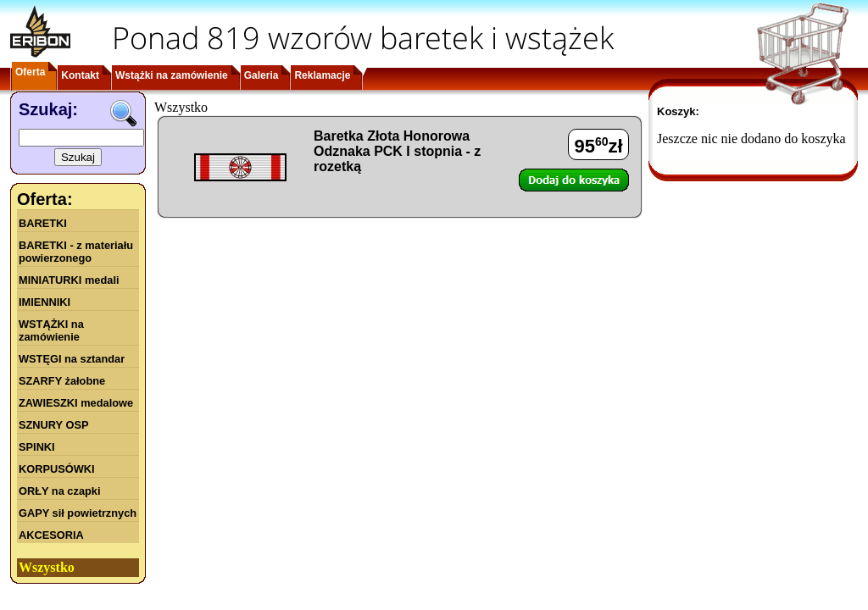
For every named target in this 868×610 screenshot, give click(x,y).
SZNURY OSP (54, 425)
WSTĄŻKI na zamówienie (51, 330)
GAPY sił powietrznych (78, 513)
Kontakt (80, 75)
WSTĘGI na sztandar (72, 359)
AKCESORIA (51, 535)
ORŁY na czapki (59, 491)
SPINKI (37, 447)
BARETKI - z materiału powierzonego (76, 252)
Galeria (262, 75)
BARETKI (43, 223)
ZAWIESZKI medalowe (76, 403)
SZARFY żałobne (62, 381)
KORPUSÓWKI (57, 469)
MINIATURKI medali (69, 280)
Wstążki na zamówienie (172, 75)
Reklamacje (322, 75)
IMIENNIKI (45, 302)
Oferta (30, 72)
